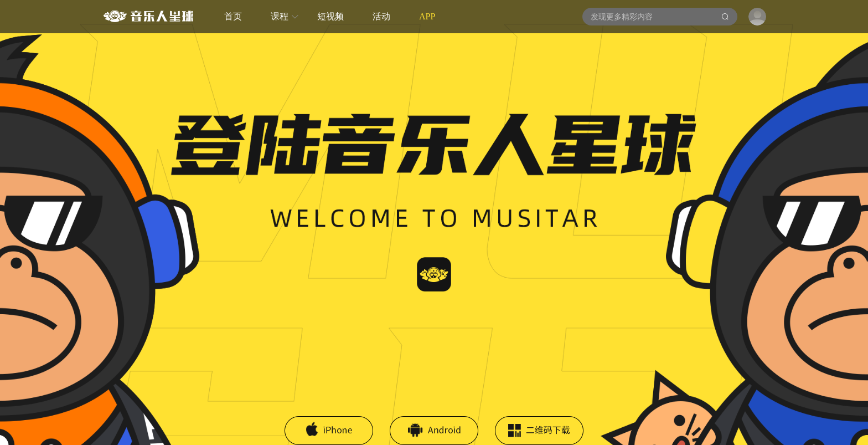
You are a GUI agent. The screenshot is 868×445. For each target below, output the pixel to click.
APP (427, 16)
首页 (233, 16)
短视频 (330, 16)
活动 (381, 16)
